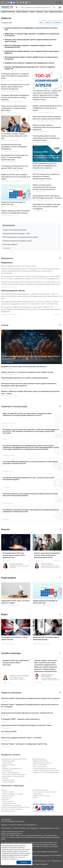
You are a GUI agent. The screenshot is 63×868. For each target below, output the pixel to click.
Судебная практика (8, 11)
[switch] (17, 7)
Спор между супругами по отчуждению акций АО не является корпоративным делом (15, 76)
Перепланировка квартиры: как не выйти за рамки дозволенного (25, 378)
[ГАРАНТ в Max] (14, 2)
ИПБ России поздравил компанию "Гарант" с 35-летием (21, 738)
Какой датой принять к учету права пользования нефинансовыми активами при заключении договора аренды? (30, 495)
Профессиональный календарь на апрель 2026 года (13, 203)
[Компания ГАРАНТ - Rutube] (27, 2)
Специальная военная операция (14, 230)
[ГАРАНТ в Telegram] (17, 2)
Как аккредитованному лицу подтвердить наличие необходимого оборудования (14, 147)
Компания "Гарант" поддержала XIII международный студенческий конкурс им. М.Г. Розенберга (30, 706)
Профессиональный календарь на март (17, 241)
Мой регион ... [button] (58, 314)
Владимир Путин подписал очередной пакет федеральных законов (29, 63)
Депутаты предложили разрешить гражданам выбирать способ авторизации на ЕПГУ (28, 46)
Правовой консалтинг (9, 765)
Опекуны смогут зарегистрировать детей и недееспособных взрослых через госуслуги (30, 40)
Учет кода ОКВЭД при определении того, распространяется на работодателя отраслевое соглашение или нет (30, 462)
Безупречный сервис (8, 761)
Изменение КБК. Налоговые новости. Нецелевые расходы (46, 638)
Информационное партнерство (12, 805)
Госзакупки (6, 248)
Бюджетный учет (17, 181)
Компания (4, 790)
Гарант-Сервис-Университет (40, 864)
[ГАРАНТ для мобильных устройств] (5, 2)
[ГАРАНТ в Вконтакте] (8, 2)
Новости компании (8, 801)
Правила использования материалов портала (15, 807)
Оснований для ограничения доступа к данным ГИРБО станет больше (15, 167)
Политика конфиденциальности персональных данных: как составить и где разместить (31, 357)
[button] (57, 2)
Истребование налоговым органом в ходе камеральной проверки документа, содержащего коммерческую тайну (31, 511)
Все (41, 22)
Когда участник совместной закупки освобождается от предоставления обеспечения (14, 108)
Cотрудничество (38, 794)
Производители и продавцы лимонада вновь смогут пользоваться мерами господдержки (46, 206)
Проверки (16, 151)
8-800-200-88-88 (6, 819)
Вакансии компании (8, 796)
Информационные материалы (42, 763)
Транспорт (47, 142)
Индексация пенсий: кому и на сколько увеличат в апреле (16, 602)
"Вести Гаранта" (7, 770)
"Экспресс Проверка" (9, 782)
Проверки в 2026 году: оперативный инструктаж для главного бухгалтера (16, 663)
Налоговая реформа (10, 244)
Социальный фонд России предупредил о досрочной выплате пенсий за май (31, 29)
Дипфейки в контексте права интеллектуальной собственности (24, 367)
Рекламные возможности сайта (49, 828)
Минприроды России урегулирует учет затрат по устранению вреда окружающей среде (15, 157)
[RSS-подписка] (30, 2)
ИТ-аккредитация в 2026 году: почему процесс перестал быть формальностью (14, 555)
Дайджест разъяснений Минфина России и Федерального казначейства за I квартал (47, 108)
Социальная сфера (56, 11)
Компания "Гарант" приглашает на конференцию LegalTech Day (24, 744)
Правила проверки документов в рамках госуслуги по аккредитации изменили (16, 212)
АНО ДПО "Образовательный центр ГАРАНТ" (46, 770)
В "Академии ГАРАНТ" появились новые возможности (20, 719)
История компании (8, 792)
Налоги (5, 439)
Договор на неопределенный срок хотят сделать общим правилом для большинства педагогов (15, 87)
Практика (39, 11)
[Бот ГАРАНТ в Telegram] (21, 2)
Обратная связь (7, 798)
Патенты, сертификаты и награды (12, 794)
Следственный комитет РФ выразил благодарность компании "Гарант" (27, 725)
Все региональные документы (9, 314)
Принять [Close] (24, 862)
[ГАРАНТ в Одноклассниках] (24, 2)
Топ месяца (57, 22)
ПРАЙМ (4, 767)
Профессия (16, 91)
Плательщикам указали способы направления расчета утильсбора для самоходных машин (46, 138)
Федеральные (7, 263)
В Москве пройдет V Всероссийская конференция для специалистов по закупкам (30, 698)
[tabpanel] (31, 47)
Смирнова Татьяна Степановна (19, 676)
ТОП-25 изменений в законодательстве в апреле (20, 237)
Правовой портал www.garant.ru (12, 769)
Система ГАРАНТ (7, 763)
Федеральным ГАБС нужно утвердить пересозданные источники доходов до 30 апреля (16, 177)
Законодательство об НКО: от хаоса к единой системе (15, 638)
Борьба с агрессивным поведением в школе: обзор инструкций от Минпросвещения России (47, 555)
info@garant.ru (57, 861)
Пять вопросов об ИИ (9, 731)
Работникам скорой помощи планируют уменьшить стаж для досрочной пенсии (47, 118)
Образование (13, 140)
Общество (44, 102)
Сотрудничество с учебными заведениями (46, 772)
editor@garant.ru (31, 825)
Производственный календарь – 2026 (16, 233)
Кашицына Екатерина (16, 564)
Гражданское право (9, 455)
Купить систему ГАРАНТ (40, 765)
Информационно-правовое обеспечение (14, 759)
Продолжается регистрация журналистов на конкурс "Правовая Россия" (27, 713)
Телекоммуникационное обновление (44, 769)
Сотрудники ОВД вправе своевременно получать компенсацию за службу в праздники (15, 97)
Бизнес (32, 11)
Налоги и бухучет (22, 11)
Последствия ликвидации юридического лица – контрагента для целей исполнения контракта (28, 479)
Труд (46, 11)
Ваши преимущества (39, 759)
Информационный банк (40, 761)
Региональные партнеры (40, 790)
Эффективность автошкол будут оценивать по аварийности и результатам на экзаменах (32, 35)
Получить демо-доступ (40, 767)
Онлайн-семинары (11, 653)
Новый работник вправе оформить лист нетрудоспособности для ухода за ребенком (32, 52)
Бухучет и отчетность (9, 423)
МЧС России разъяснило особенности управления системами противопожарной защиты (46, 176)
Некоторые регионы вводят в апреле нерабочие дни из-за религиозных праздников (31, 58)
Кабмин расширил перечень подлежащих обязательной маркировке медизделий (47, 127)
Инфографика (9, 578)
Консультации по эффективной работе (14, 774)
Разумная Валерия (47, 564)
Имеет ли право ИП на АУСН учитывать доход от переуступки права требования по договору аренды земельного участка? (27, 414)
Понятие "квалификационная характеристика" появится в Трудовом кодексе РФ (30, 68)
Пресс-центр (5, 800)
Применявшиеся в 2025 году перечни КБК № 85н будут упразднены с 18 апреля (47, 197)
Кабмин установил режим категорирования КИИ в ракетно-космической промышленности (44, 187)
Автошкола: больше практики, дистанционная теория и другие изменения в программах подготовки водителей (29, 385)
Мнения (5, 529)
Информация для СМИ (9, 803)
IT (45, 192)
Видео (4, 614)
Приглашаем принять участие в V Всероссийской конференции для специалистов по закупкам (44, 166)
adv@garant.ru (35, 828)
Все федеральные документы (9, 287)
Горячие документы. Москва (13, 291)
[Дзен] (11, 2)
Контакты (36, 798)
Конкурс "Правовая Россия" (41, 796)
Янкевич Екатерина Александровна (47, 675)
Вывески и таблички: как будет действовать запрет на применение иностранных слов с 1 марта (30, 392)
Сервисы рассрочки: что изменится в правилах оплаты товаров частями (27, 372)
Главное (48, 22)
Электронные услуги (8, 780)
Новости (6, 18)
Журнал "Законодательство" (11, 772)
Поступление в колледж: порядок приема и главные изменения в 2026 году (14, 136)
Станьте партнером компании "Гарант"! (45, 792)
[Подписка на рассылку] (2, 2)
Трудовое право (8, 471)
